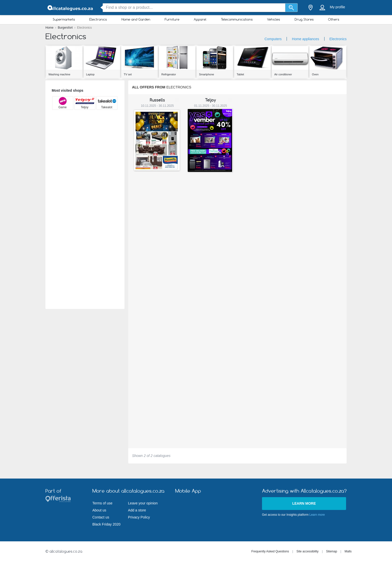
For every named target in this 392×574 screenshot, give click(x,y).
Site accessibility (307, 551)
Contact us (101, 517)
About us (99, 510)
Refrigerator (169, 74)
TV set (128, 74)
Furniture (172, 19)
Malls (348, 551)
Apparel (200, 19)
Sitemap (332, 551)
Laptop (90, 74)
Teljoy (211, 100)
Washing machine (59, 74)
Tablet (240, 74)
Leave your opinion (143, 503)
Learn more (304, 503)
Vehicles (274, 19)
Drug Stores (304, 19)
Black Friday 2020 (106, 524)
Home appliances (305, 39)
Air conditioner (283, 74)
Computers (273, 39)
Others (334, 19)
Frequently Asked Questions (270, 551)
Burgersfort (66, 28)
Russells (157, 100)
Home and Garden (136, 19)
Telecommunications (237, 19)
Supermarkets (64, 19)
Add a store (137, 510)
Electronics (98, 19)
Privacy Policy (139, 517)
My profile (337, 7)
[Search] (291, 8)
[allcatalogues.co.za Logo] (71, 8)
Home (50, 28)
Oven (315, 74)
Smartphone (207, 74)
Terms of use (102, 503)
